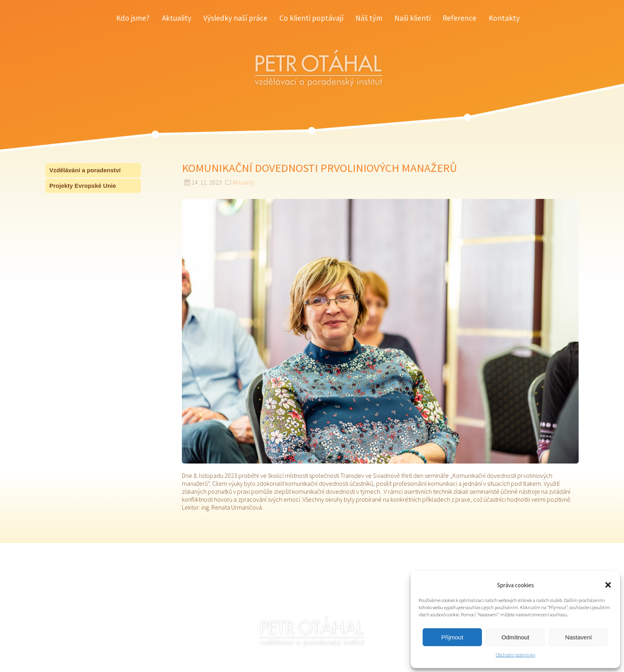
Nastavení (579, 637)
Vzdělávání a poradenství (85, 170)
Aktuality (177, 18)
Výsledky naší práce (235, 18)
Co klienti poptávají (311, 18)
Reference (459, 18)
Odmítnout (515, 637)
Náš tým (369, 18)
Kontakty (504, 18)
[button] (608, 585)
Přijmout (452, 637)
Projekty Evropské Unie (83, 186)
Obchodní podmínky (516, 655)
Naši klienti (412, 18)
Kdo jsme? (133, 18)
